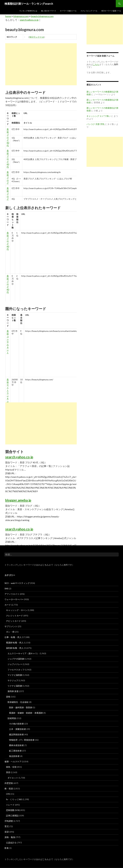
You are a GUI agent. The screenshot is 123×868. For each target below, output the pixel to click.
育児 (7, 826)
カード (8, 605)
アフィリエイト (12, 594)
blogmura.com (21, 16)
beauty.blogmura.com (42, 16)
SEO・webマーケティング (17, 583)
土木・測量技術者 (17, 729)
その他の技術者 (16, 724)
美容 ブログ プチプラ (8, 199)
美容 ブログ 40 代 (8, 137)
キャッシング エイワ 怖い (99, 116)
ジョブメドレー (15, 664)
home (8, 16)
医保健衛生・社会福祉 (18, 702)
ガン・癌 (10, 632)
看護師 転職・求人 (15, 643)
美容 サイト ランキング (8, 392)
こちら (46, 565)
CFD (8, 794)
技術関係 (12, 718)
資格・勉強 (10, 837)
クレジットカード (14, 616)
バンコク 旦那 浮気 (95, 124)
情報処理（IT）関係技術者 (22, 740)
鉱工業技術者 (15, 751)
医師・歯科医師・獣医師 (21, 707)
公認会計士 (11, 843)
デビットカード (13, 621)
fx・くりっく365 (14, 799)
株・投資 (9, 788)
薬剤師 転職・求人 (15, 648)
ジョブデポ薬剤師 (16, 659)
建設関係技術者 (16, 734)
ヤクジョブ (13, 680)
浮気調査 (9, 821)
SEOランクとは (37, 37)
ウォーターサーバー (14, 599)
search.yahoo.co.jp (29, 20)
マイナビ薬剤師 (15, 675)
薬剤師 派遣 (13, 691)
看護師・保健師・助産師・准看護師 (26, 713)
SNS (6, 589)
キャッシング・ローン (17, 610)
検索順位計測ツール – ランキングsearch (29, 4)
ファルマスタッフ (16, 670)
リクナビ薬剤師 (15, 686)
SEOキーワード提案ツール (111, 11)
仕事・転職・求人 (13, 637)
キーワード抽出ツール (68, 11)
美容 (8, 772)
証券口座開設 (12, 816)
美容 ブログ (8, 178)
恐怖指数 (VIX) (13, 810)
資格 (8, 697)
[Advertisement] (41, 64)
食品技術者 (14, 756)
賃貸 (7, 832)
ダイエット (13, 778)
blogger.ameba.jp (18, 500)
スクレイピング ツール (89, 11)
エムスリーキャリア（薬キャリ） (23, 653)
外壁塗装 (9, 783)
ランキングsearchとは (28, 11)
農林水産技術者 (16, 745)
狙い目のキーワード (49, 11)
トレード (10, 805)
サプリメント (11, 626)
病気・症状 (11, 767)
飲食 (7, 848)
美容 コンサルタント (8, 342)
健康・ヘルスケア (13, 761)
